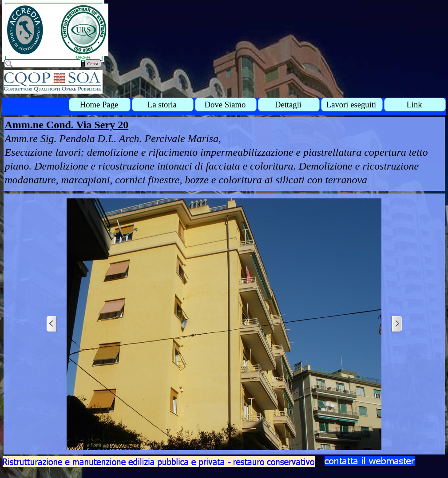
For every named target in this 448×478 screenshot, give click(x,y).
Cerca (93, 64)
